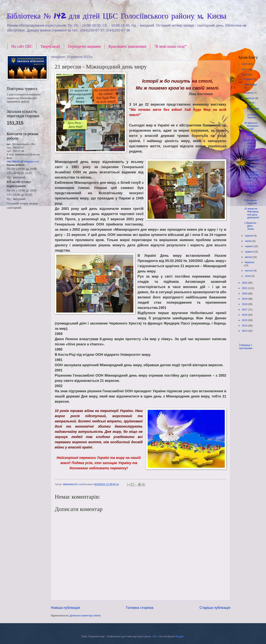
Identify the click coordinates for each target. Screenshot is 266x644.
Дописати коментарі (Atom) (85, 616)
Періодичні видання (84, 46)
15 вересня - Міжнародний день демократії (252, 213)
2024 (245, 69)
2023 (245, 75)
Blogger (180, 636)
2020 (245, 294)
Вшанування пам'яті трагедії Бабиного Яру (251, 146)
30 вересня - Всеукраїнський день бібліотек (251, 129)
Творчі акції (50, 46)
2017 (245, 310)
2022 (245, 283)
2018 (245, 304)
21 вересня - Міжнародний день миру (251, 190)
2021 (245, 288)
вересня (250, 98)
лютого (249, 271)
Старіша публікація (215, 608)
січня (248, 276)
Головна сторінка (140, 608)
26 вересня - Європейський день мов (251, 176)
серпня (249, 236)
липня (249, 241)
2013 (245, 331)
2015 (245, 320)
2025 (245, 64)
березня (249, 262)
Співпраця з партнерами (246, 347)
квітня (249, 257)
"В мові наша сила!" (170, 46)
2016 (245, 315)
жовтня (249, 93)
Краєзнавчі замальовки (127, 46)
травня (249, 252)
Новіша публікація (65, 608)
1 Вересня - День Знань (251, 226)
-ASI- (154, 636)
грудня (249, 79)
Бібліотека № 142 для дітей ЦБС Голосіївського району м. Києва (117, 16)
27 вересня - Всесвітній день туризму (252, 162)
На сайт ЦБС (22, 46)
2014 (245, 326)
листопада (251, 84)
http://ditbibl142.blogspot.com (23, 161)
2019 (245, 299)
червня (249, 246)
